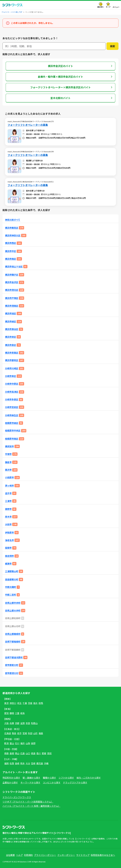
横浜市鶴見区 (12, 228)
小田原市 (9, 477)
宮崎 (33, 763)
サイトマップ (83, 855)
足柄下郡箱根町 (13, 642)
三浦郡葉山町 (12, 571)
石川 (17, 743)
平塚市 (8, 454)
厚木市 (8, 517)
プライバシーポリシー (45, 855)
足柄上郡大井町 (13, 611)
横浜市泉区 (11, 345)
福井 (23, 743)
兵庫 (12, 723)
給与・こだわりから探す (89, 778)
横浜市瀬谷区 (12, 329)
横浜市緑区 (11, 321)
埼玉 (19, 703)
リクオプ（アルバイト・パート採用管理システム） (28, 802)
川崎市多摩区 (12, 399)
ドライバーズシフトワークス (17, 797)
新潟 (6, 743)
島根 (12, 753)
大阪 (6, 723)
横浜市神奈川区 (13, 235)
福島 (41, 733)
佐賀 (12, 763)
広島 (23, 753)
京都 (17, 723)
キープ (108, 7)
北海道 (8, 733)
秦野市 (8, 509)
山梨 (28, 743)
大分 (28, 763)
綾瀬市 (8, 564)
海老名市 (9, 540)
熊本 (23, 763)
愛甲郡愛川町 (12, 665)
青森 (14, 733)
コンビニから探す (52, 782)
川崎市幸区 (11, 376)
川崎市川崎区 (12, 368)
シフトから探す (66, 778)
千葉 (25, 703)
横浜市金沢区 (12, 282)
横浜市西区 (11, 243)
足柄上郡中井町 (13, 603)
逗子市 (8, 493)
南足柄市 (9, 556)
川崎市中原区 (12, 384)
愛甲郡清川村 (12, 673)
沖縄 (46, 763)
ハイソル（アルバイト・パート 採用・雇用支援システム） (31, 806)
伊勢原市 (9, 533)
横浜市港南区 (12, 306)
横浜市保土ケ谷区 (14, 267)
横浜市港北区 (12, 290)
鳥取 (6, 753)
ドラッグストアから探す (75, 782)
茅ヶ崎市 (9, 486)
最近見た (101, 7)
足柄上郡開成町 (13, 634)
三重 (17, 713)
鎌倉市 (8, 462)
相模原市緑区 (12, 423)
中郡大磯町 (11, 587)
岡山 (17, 753)
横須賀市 (9, 446)
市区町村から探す (11, 778)
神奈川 (13, 703)
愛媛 (44, 753)
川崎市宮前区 (12, 407)
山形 (35, 733)
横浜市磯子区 (12, 275)
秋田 (30, 733)
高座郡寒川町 (12, 579)
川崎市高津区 (12, 392)
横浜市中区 (11, 251)
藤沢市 (8, 470)
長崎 (17, 763)
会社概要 (10, 855)
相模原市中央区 (13, 431)
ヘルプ (19, 855)
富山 (12, 743)
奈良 (28, 723)
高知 (49, 753)
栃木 (35, 703)
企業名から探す (10, 782)
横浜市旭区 (11, 313)
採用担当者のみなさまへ (103, 855)
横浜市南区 (11, 259)
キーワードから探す (30, 782)
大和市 (8, 524)
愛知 (6, 713)
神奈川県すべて (13, 220)
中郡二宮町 (11, 595)
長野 (33, 743)
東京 (6, 703)
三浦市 (8, 501)
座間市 (8, 548)
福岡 (6, 763)
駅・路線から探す (32, 778)
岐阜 (23, 713)
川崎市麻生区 (12, 415)
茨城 (30, 703)
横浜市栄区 (11, 337)
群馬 (41, 703)
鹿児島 (40, 763)
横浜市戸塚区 (12, 298)
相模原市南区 (12, 439)
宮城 (25, 733)
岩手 (19, 733)
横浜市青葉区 (12, 353)
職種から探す (49, 778)
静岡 (12, 713)
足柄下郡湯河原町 (14, 657)
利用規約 (28, 855)
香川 (39, 753)
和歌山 (34, 723)
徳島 (33, 753)
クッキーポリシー (66, 855)
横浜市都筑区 (12, 360)
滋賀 (23, 723)
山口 (28, 753)
